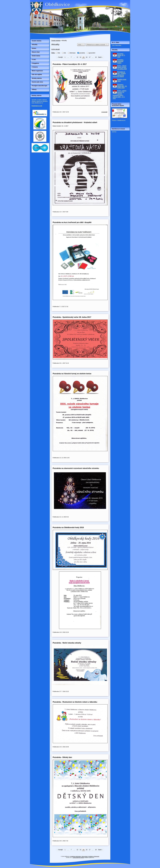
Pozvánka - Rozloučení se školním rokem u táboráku (75, 702)
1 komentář (104, 112)
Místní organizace (37, 71)
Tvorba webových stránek (78, 858)
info (65, 53)
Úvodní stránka (56, 41)
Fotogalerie (35, 63)
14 (80, 57)
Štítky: (53, 53)
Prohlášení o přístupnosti (94, 856)
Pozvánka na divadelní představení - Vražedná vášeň (75, 122)
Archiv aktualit (56, 49)
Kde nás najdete (37, 75)
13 (77, 57)
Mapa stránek (85, 856)
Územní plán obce (37, 82)
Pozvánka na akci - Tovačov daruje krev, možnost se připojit (119, 74)
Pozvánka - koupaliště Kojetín (121, 61)
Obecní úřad (36, 52)
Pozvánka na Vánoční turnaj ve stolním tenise (72, 374)
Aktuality (35, 45)
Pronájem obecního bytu (40, 86)
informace (73, 53)
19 (96, 57)
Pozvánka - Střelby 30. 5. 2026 (121, 55)
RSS (81, 45)
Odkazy (34, 89)
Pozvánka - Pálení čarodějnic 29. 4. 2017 (70, 64)
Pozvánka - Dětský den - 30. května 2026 (122, 86)
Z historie (35, 67)
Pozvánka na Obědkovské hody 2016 (68, 527)
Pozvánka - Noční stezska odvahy (67, 643)
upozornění (92, 53)
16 (87, 57)
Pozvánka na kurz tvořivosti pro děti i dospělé (72, 222)
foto (59, 53)
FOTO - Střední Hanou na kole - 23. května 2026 (122, 67)
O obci (34, 60)
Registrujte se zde (37, 106)
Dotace (34, 48)
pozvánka (82, 53)
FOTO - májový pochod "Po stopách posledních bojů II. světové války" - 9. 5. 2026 (120, 95)
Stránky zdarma (37, 78)
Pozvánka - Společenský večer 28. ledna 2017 (72, 317)
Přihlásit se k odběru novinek (97, 45)
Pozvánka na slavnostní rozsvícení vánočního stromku (76, 468)
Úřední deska (36, 56)
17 (90, 57)
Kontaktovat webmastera (76, 856)
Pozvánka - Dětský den (62, 757)
